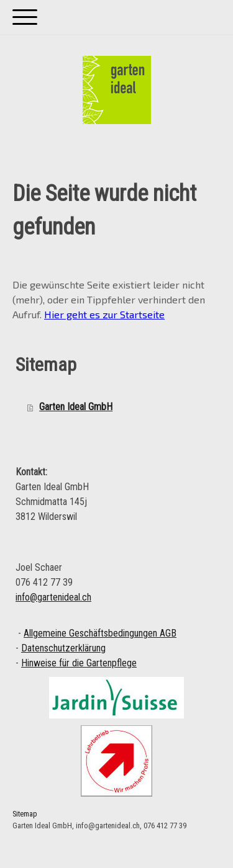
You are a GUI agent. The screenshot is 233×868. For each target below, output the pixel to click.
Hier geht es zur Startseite (104, 314)
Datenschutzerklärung (63, 648)
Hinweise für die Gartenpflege (79, 663)
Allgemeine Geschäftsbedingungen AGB (100, 633)
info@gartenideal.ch (53, 597)
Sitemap (25, 814)
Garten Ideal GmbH (76, 407)
